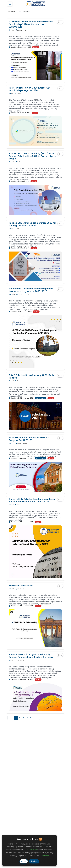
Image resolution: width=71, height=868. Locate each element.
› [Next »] (38, 718)
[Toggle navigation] (10, 4)
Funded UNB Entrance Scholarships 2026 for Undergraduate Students (32, 224)
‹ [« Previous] (9, 718)
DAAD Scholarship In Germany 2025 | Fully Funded (32, 376)
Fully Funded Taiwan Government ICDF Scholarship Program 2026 (30, 89)
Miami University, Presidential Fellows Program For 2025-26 (29, 439)
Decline (34, 861)
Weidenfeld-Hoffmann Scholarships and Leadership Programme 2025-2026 (31, 290)
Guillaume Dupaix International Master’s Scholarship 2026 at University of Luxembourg (31, 24)
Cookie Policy (32, 850)
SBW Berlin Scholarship (21, 586)
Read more (45, 856)
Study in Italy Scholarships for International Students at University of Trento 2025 (32, 500)
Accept (24, 861)
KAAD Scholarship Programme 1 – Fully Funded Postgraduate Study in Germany (31, 656)
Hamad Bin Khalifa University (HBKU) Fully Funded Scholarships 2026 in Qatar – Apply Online (32, 156)
